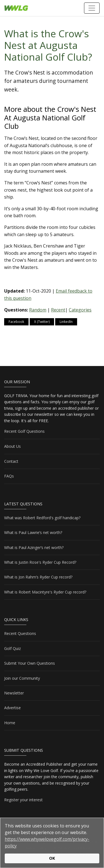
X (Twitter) (42, 322)
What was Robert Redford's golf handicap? (42, 518)
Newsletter (14, 693)
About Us (12, 446)
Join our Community (22, 678)
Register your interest (23, 800)
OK (52, 858)
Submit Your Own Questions (30, 663)
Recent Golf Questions (24, 431)
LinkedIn (66, 322)
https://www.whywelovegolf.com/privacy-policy (47, 842)
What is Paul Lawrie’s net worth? (33, 532)
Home (10, 723)
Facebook (16, 322)
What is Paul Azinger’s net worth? (34, 547)
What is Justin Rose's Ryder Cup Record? (40, 562)
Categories (80, 310)
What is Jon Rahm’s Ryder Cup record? (38, 577)
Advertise (12, 708)
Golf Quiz (12, 648)
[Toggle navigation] (92, 8)
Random (38, 310)
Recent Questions (20, 633)
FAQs (9, 476)
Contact (11, 461)
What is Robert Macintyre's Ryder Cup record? (45, 592)
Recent (58, 310)
